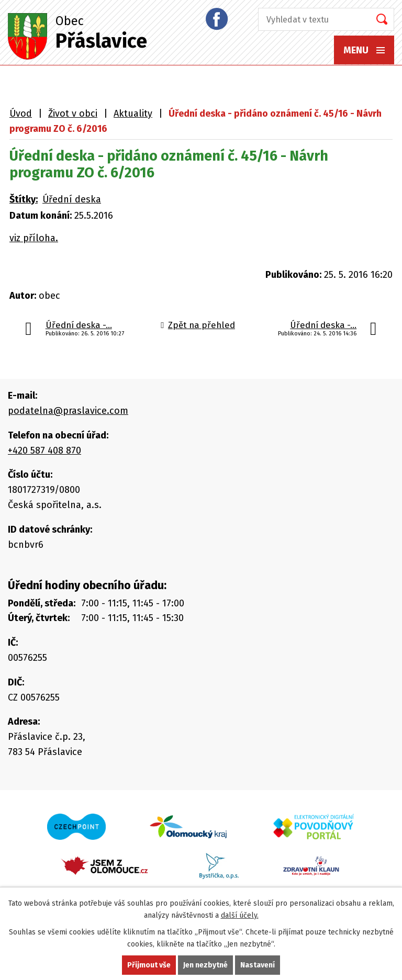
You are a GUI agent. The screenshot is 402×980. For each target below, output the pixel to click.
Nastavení (258, 965)
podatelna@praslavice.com (68, 411)
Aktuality (133, 114)
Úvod (21, 114)
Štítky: (24, 199)
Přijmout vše (149, 965)
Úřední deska (72, 199)
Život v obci (73, 114)
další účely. (240, 915)
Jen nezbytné (205, 965)
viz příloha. (34, 238)
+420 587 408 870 (44, 450)
